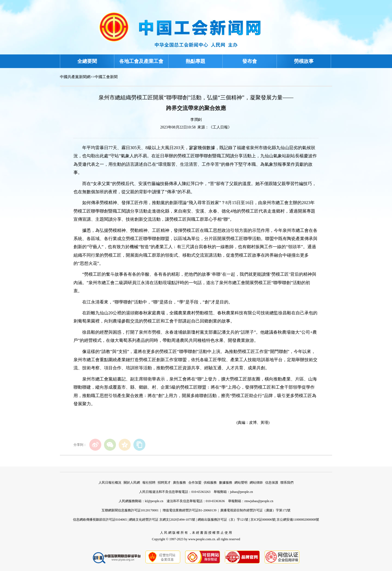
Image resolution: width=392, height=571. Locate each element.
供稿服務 (210, 483)
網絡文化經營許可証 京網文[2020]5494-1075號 (162, 520)
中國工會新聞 (106, 77)
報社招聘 (149, 483)
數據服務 (226, 483)
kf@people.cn (154, 501)
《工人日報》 (220, 127)
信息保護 (272, 483)
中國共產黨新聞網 (75, 77)
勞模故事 (304, 61)
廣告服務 (179, 483)
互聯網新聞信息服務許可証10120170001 (130, 510)
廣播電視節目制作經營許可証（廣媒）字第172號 (255, 510)
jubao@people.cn (241, 492)
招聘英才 (164, 483)
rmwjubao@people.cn (259, 501)
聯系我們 (287, 483)
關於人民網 (132, 483)
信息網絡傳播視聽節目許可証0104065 (100, 520)
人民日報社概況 (110, 483)
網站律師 (256, 483)
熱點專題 (195, 61)
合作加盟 (195, 483)
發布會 (250, 61)
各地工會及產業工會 (141, 61)
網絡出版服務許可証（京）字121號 (223, 520)
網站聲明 (241, 483)
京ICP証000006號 (263, 520)
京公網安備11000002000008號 (298, 520)
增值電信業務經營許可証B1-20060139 (189, 510)
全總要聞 (87, 61)
